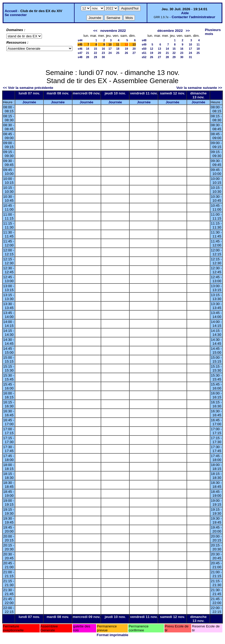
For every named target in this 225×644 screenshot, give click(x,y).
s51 (144, 53)
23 (103, 53)
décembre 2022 (170, 31)
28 (87, 57)
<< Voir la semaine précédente (28, 88)
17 (110, 49)
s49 (144, 44)
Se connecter (16, 15)
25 (118, 53)
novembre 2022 (113, 31)
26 (126, 53)
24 (110, 53)
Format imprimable (112, 635)
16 (103, 49)
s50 (144, 49)
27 (134, 53)
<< (95, 31)
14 (87, 49)
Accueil (11, 11)
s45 (80, 44)
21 (87, 53)
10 (110, 44)
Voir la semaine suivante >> (199, 88)
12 (151, 49)
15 (95, 49)
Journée (29, 102)
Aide (185, 13)
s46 (80, 49)
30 (103, 57)
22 (95, 53)
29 (95, 57)
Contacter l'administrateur (193, 17)
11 (118, 44)
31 (190, 57)
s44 (80, 40)
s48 (80, 57)
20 (134, 49)
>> (188, 31)
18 (118, 49)
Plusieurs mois (213, 32)
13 (134, 44)
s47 (80, 53)
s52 (144, 57)
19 (126, 49)
